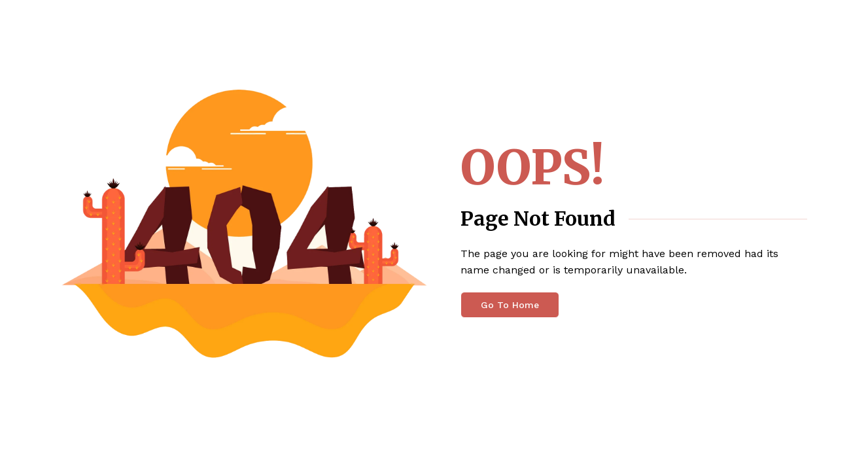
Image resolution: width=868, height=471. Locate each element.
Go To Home (510, 305)
